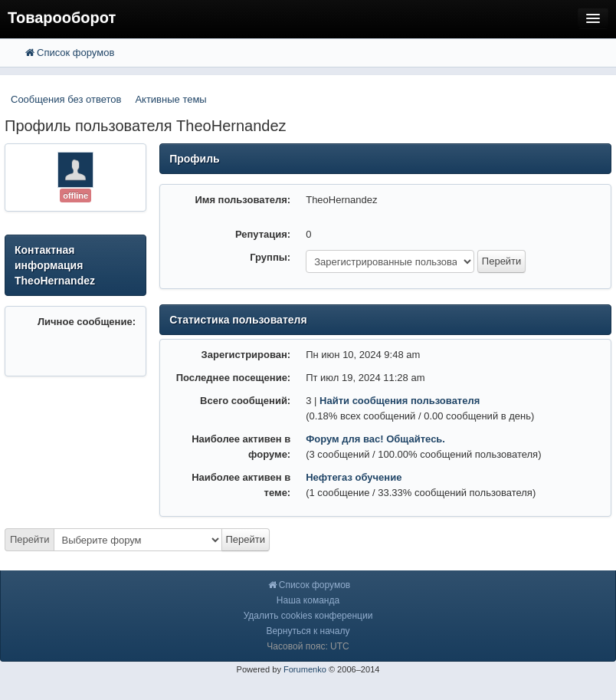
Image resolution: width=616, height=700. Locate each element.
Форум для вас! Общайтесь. (375, 439)
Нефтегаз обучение (354, 477)
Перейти (30, 539)
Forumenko (305, 669)
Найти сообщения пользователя (400, 401)
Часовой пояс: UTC (308, 646)
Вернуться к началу (308, 631)
